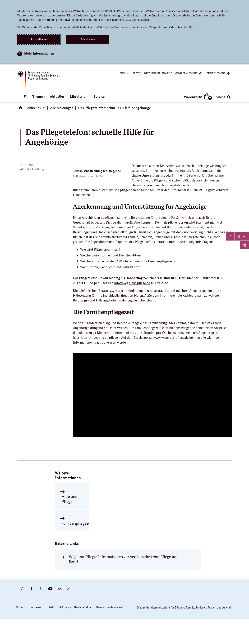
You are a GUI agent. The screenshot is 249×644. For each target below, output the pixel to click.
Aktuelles (57, 96)
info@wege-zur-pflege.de (132, 308)
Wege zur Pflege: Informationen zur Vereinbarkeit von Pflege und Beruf (124, 584)
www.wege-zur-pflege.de (171, 362)
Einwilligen (39, 39)
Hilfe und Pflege (70, 523)
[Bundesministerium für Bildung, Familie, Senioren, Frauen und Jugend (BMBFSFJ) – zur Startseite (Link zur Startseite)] (39, 79)
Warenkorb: (197, 97)
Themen (38, 96)
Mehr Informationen (39, 53)
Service (99, 96)
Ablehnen (88, 39)
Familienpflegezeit (71, 548)
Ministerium (79, 96)
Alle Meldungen (62, 108)
